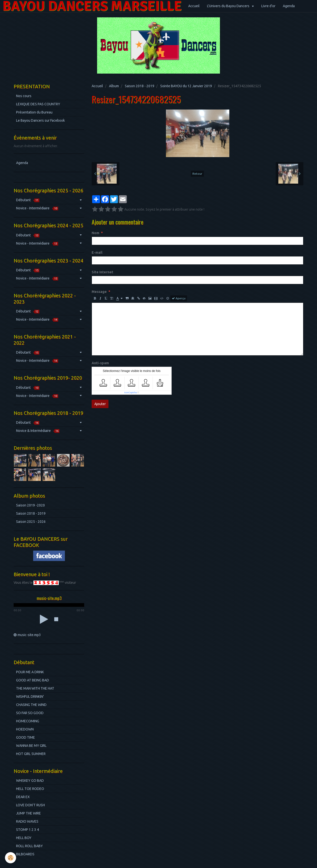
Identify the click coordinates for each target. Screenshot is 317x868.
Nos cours (24, 96)
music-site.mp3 (29, 635)
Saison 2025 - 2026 (31, 522)
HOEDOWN (25, 729)
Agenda (289, 6)
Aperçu (179, 298)
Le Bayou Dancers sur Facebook (40, 120)
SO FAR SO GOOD (30, 713)
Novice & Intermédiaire (38, 431)
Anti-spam (100, 363)
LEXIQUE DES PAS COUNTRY (38, 104)
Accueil (194, 6)
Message (99, 292)
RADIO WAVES (27, 821)
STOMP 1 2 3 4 (27, 830)
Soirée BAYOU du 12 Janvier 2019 (186, 86)
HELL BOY (24, 838)
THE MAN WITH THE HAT (35, 688)
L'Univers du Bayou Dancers (229, 6)
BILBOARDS (25, 854)
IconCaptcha (131, 392)
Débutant (28, 200)
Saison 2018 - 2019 (140, 86)
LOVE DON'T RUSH (30, 805)
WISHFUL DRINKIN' (30, 697)
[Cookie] (11, 858)
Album (114, 86)
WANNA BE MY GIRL (31, 746)
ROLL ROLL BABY (29, 846)
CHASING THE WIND (31, 705)
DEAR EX (23, 797)
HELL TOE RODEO (30, 789)
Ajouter (100, 404)
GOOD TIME (26, 737)
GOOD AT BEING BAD (33, 680)
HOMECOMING (28, 721)
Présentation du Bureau (34, 112)
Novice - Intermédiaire (37, 208)
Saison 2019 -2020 (30, 505)
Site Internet (102, 272)
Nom (95, 233)
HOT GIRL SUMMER (31, 754)
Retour (197, 174)
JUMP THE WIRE (28, 813)
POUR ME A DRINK (30, 672)
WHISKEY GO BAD (30, 781)
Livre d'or (268, 6)
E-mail (97, 252)
